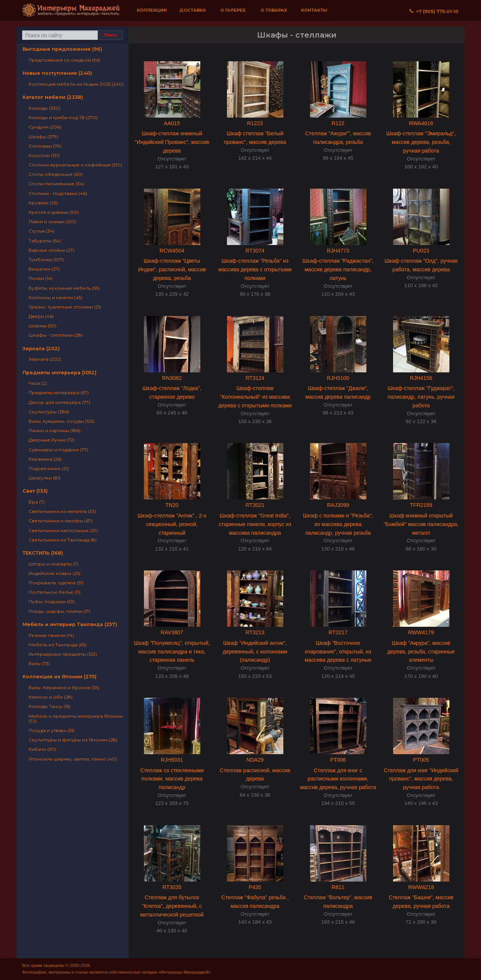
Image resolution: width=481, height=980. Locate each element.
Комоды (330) (45, 108)
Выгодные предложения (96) (62, 49)
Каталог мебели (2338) (53, 97)
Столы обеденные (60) (56, 174)
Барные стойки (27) (51, 250)
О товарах (274, 10)
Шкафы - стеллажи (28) (56, 335)
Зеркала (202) (41, 349)
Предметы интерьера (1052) (60, 373)
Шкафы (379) (43, 137)
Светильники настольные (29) (63, 530)
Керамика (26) (45, 459)
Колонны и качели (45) (55, 297)
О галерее (233, 10)
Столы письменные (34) (56, 184)
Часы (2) (38, 383)
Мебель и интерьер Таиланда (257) (70, 624)
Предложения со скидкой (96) (64, 60)
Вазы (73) (39, 663)
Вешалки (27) (44, 269)
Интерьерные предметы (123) (63, 654)
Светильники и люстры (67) (61, 521)
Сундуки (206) (45, 127)
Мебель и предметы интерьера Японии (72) (76, 718)
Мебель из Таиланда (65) (57, 645)
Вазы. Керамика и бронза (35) (64, 687)
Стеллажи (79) (45, 146)
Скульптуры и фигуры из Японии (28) (73, 740)
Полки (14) (41, 278)
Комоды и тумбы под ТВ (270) (63, 117)
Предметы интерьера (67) (59, 392)
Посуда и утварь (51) (51, 730)
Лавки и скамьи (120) (52, 222)
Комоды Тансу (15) (49, 706)
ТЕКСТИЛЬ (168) (43, 553)
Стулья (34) (42, 231)
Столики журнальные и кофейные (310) (75, 165)
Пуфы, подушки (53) (52, 601)
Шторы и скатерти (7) (54, 564)
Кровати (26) (43, 203)
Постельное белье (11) (54, 592)
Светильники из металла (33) (62, 511)
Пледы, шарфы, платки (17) (60, 611)
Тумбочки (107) (46, 259)
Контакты (314, 10)
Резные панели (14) (51, 635)
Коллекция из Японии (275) (60, 677)
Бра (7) (37, 502)
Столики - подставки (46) (58, 193)
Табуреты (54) (45, 241)
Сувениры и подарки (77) (58, 450)
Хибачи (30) (42, 749)
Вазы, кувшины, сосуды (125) (61, 421)
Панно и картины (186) (54, 430)
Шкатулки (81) (45, 478)
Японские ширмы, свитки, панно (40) (73, 759)
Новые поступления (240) (57, 73)
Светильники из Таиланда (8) (63, 540)
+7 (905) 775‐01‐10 (434, 11)
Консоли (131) (44, 155)
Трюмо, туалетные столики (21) (65, 307)
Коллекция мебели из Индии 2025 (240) (76, 84)
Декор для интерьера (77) (59, 402)
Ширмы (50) (42, 326)
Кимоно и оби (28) (51, 697)
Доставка (193, 10)
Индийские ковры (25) (54, 573)
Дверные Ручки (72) (52, 440)
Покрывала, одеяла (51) (56, 583)
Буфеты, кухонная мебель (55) (64, 288)
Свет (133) (35, 491)
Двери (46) (41, 316)
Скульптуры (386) (49, 412)
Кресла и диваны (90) (54, 212)
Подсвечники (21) (49, 468)
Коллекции (152, 10)
